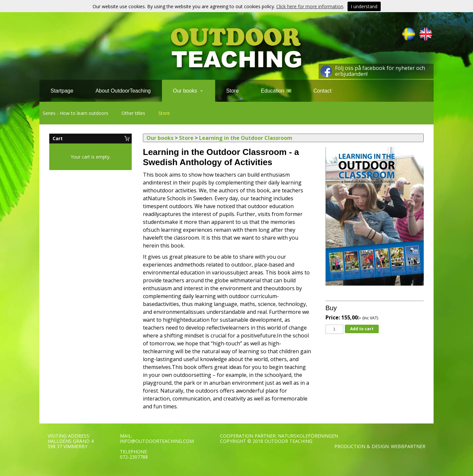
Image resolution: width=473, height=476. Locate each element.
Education (276, 91)
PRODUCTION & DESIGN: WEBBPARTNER (380, 446)
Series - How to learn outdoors (76, 113)
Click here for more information (310, 6)
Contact (322, 91)
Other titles (133, 113)
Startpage (62, 91)
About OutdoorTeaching (123, 91)
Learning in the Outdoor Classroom (246, 138)
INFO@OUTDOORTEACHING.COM (157, 441)
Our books (188, 91)
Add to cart (362, 329)
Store (164, 113)
